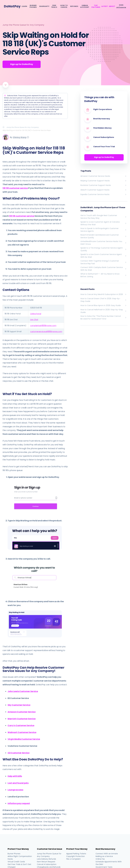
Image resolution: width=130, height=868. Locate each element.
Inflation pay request (19, 803)
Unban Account (85, 6)
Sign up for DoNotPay (104, 157)
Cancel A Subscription (47, 864)
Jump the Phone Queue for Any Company (23, 25)
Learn (24, 6)
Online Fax (100, 859)
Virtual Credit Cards (16, 862)
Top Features (96, 6)
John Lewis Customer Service (23, 691)
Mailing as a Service (104, 856)
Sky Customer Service (19, 705)
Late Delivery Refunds (46, 859)
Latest (105, 6)
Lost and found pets (18, 783)
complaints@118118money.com (43, 326)
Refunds (74, 6)
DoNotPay (12, 6)
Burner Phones (33, 6)
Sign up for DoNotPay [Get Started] (22, 64)
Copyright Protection (76, 856)
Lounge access (15, 790)
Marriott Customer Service (22, 719)
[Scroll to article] (6, 85)
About (112, 6)
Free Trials (54, 6)
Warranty (44, 6)
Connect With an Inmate (107, 854)
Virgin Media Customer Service (24, 739)
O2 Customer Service (19, 753)
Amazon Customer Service (22, 712)
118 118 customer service (15, 188)
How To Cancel (64, 6)
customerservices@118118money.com (46, 332)
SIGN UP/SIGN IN (121, 6)
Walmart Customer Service (22, 732)
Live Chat (34, 320)
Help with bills (15, 776)
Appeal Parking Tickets (76, 854)
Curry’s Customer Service (21, 725)
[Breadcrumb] (4, 127)
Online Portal (36, 314)
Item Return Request (46, 862)
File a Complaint (73, 859)
